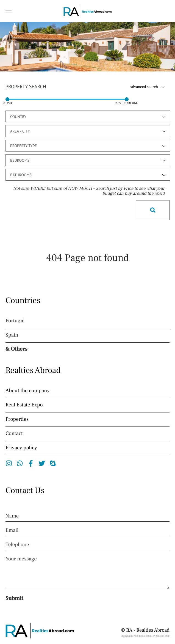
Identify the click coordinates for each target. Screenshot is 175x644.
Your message (21, 559)
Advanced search (144, 87)
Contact (14, 434)
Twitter (42, 463)
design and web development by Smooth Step (145, 636)
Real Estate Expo (24, 405)
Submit (14, 598)
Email (12, 530)
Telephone (17, 545)
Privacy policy (21, 448)
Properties (17, 419)
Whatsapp (20, 463)
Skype (53, 463)
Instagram (9, 463)
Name (12, 516)
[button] (9, 11)
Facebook (31, 463)
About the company (28, 391)
